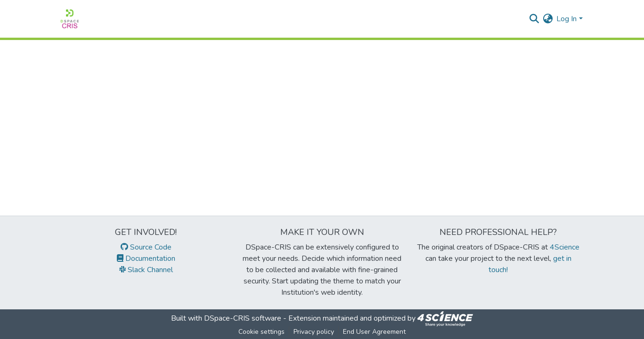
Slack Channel (146, 270)
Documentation (146, 258)
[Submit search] (534, 19)
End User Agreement (374, 332)
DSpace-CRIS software (243, 318)
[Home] (70, 19)
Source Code (146, 247)
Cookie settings (261, 332)
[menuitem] (548, 19)
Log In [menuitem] (567, 19)
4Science (565, 247)
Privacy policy (314, 332)
